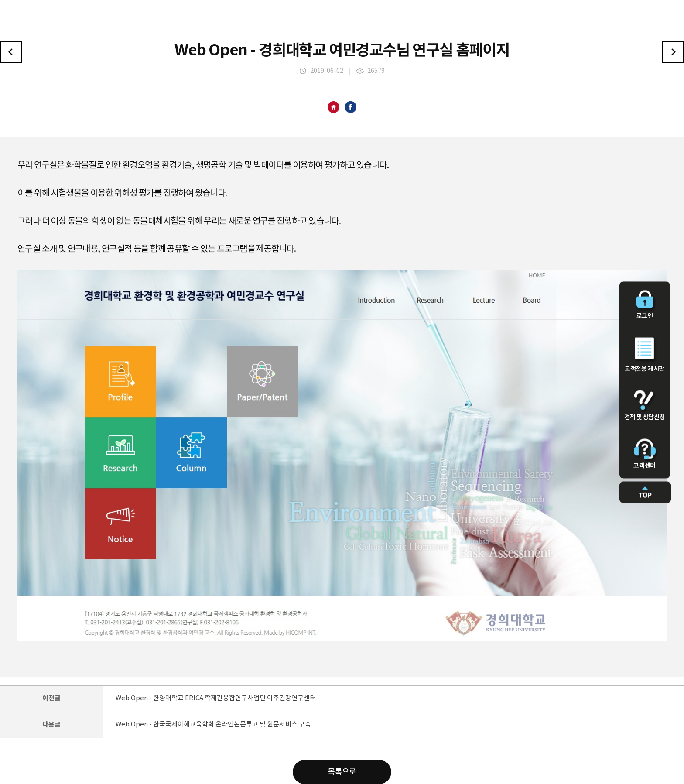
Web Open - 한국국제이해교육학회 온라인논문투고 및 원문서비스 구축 (213, 724)
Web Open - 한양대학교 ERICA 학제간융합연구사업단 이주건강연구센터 (216, 698)
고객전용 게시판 (645, 355)
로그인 (645, 305)
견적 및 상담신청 (645, 405)
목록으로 (342, 772)
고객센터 (645, 454)
